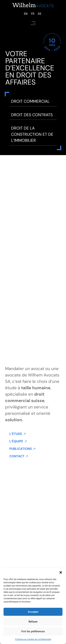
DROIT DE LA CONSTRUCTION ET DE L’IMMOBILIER (32, 134)
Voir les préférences (33, 631)
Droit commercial (30, 101)
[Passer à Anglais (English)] (26, 14)
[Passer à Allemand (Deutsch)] (40, 14)
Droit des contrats (32, 115)
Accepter (33, 612)
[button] (61, 572)
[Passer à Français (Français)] (33, 14)
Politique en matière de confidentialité (33, 639)
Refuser (33, 622)
